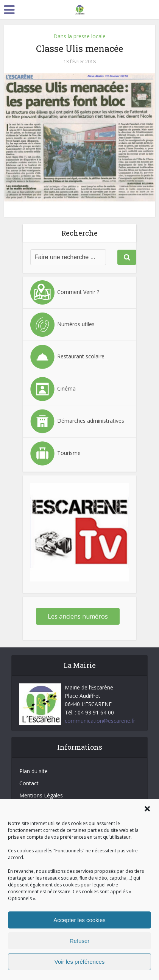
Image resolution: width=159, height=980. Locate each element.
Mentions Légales (41, 795)
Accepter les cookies (79, 920)
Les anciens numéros (78, 616)
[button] (147, 809)
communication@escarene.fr (100, 721)
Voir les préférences (80, 962)
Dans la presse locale (79, 36)
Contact (29, 783)
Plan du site (34, 771)
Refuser (80, 941)
